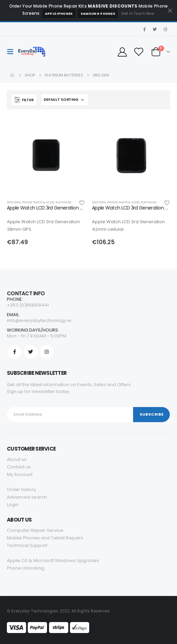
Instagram (47, 352)
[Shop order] (64, 100)
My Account (20, 474)
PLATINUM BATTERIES (72, 202)
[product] (46, 155)
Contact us (19, 467)
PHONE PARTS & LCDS (38, 202)
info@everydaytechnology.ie (39, 320)
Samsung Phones (98, 14)
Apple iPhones (59, 14)
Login (13, 505)
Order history (21, 490)
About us (17, 459)
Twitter (31, 352)
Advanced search (27, 497)
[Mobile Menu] (12, 52)
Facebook (14, 352)
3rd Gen (14, 202)
